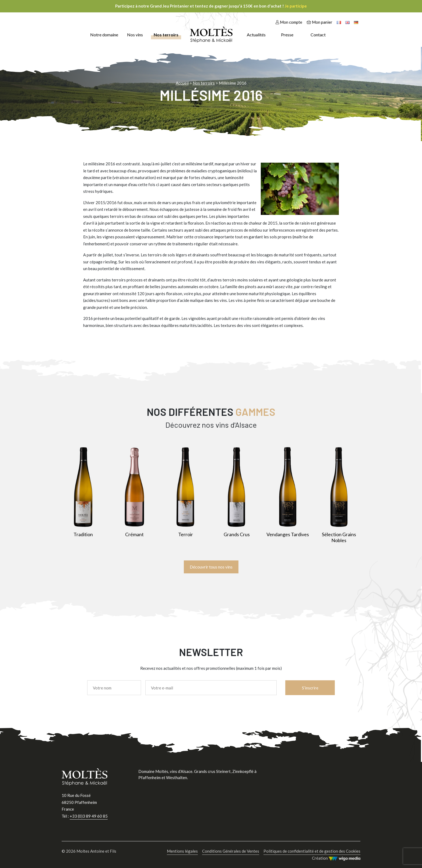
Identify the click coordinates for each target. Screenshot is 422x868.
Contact (318, 35)
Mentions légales (182, 851)
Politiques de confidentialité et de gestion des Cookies (312, 851)
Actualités (256, 35)
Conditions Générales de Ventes (231, 851)
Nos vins (135, 35)
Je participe (296, 6)
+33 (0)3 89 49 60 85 (89, 816)
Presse (287, 35)
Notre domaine (104, 35)
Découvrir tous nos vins (211, 567)
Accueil (182, 83)
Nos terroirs (166, 35)
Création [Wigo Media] (336, 858)
